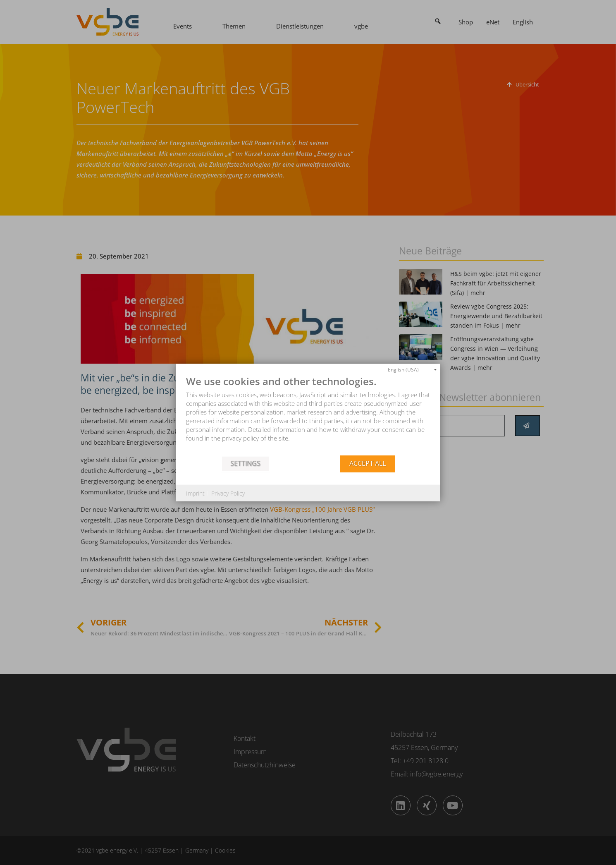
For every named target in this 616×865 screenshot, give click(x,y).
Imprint (195, 493)
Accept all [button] (368, 463)
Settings (245, 463)
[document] (308, 415)
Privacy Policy (228, 493)
